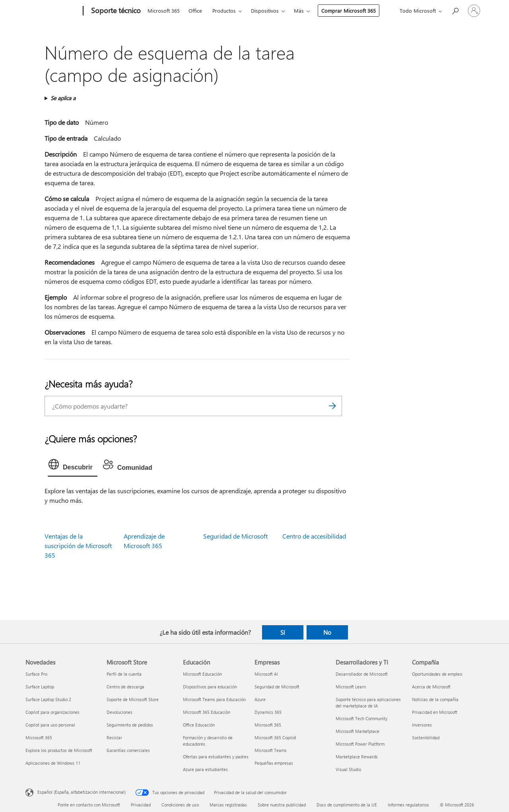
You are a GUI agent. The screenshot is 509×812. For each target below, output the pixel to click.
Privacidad (141, 805)
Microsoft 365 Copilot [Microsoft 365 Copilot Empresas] (275, 737)
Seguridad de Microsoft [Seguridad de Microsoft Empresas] (277, 687)
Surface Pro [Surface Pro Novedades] (36, 674)
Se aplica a (63, 98)
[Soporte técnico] (115, 11)
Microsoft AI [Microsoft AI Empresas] (266, 674)
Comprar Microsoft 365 (349, 11)
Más (299, 11)
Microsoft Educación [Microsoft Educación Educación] (202, 674)
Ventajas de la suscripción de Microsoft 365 (78, 546)
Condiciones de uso (180, 805)
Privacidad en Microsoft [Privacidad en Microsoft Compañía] (435, 712)
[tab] (73, 466)
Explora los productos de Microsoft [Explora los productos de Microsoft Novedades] (59, 750)
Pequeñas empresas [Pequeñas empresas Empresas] (274, 763)
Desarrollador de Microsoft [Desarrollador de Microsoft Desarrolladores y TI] (362, 674)
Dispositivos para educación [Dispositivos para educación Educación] (210, 687)
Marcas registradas (228, 805)
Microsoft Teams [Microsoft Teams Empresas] (271, 750)
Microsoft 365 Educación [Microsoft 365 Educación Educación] (207, 712)
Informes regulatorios (408, 805)
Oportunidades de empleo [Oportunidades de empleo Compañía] (437, 674)
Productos (224, 11)
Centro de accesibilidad (314, 536)
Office (195, 11)
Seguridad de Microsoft (235, 536)
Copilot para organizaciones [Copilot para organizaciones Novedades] (52, 712)
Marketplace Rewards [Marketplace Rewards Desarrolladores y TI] (357, 757)
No (327, 632)
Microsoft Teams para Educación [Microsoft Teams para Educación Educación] (214, 699)
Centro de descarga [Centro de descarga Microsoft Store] (125, 687)
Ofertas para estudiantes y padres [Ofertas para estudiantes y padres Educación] (216, 757)
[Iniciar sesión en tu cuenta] (474, 11)
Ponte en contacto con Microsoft (89, 805)
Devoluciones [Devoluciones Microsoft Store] (119, 712)
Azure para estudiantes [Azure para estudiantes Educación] (205, 769)
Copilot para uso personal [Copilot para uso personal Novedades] (50, 725)
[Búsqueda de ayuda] (455, 10)
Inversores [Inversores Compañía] (422, 725)
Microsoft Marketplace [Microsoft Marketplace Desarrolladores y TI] (357, 731)
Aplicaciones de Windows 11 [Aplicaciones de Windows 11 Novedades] (53, 763)
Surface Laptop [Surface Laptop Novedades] (40, 687)
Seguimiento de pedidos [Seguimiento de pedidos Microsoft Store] (130, 725)
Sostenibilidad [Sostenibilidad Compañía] (426, 737)
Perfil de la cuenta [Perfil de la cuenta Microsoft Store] (124, 674)
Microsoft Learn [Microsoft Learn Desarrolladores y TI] (351, 687)
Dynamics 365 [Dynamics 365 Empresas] (268, 712)
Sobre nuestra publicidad (282, 805)
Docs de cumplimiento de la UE (347, 805)
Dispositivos (265, 11)
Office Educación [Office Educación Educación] (199, 725)
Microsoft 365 (164, 11)
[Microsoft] (53, 11)
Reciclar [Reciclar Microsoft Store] (114, 737)
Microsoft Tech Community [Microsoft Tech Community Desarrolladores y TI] (361, 718)
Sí (283, 632)
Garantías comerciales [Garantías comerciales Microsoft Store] (128, 750)
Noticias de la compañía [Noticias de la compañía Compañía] (435, 699)
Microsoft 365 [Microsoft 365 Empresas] (268, 725)
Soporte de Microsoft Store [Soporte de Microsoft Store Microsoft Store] (133, 699)
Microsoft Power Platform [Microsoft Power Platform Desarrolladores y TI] (360, 744)
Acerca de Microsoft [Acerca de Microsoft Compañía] (431, 687)
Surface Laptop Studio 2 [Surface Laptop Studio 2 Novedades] (48, 699)
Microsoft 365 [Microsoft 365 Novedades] (39, 737)
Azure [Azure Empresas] (260, 699)
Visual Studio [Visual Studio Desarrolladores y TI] (348, 769)
